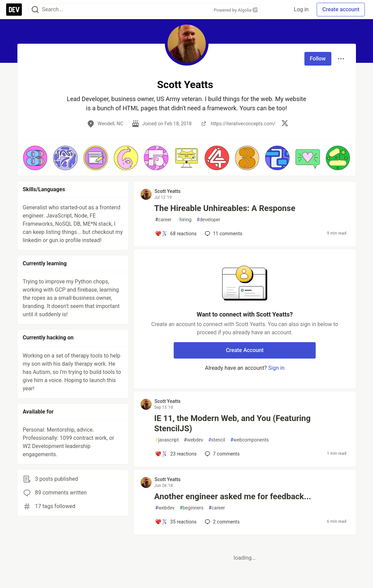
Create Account (245, 350)
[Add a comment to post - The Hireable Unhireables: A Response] (176, 234)
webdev (193, 440)
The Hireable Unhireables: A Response (225, 208)
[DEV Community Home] (14, 10)
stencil (217, 440)
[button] (35, 158)
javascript (167, 440)
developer (208, 220)
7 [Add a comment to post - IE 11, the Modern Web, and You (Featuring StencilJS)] (221, 454)
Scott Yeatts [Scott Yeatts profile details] (168, 191)
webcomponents (250, 440)
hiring (184, 220)
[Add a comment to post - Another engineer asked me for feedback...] (176, 522)
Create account (341, 9)
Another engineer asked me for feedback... (233, 496)
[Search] (35, 10)
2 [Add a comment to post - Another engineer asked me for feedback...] (221, 522)
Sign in (276, 368)
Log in (301, 9)
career (163, 220)
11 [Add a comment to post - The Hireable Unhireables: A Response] (223, 234)
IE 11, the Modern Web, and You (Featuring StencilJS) (232, 423)
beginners (191, 508)
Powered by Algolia (235, 10)
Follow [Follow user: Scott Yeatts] (318, 59)
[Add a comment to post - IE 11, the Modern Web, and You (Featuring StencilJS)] (176, 454)
